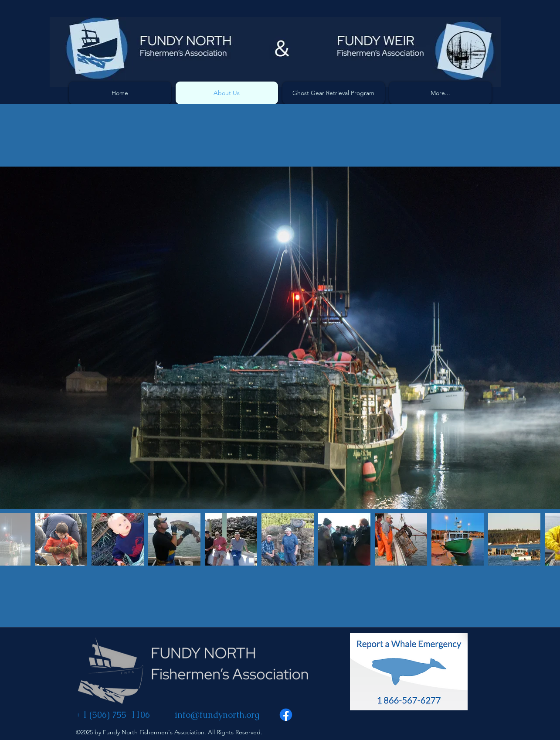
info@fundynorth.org (217, 715)
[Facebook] (286, 715)
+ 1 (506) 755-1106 (113, 715)
